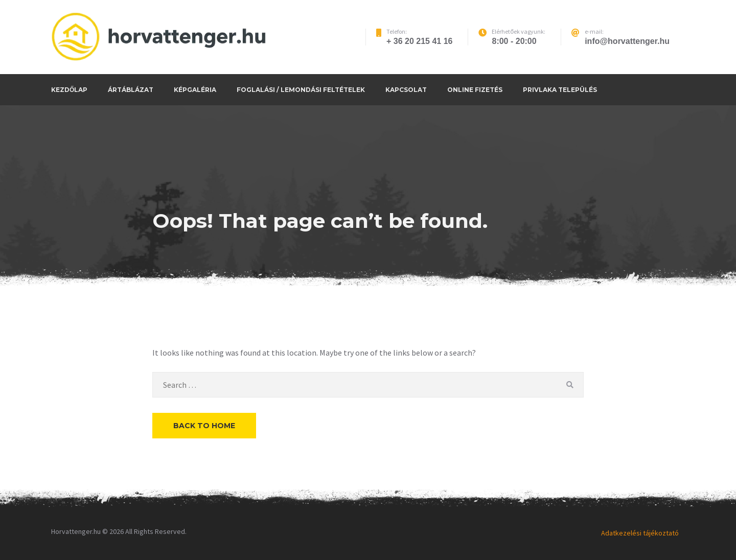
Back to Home (204, 426)
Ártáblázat (131, 90)
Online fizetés (475, 90)
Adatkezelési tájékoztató (640, 533)
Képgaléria (195, 90)
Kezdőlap (69, 90)
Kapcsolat (406, 90)
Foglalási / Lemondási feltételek (301, 90)
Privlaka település (560, 90)
